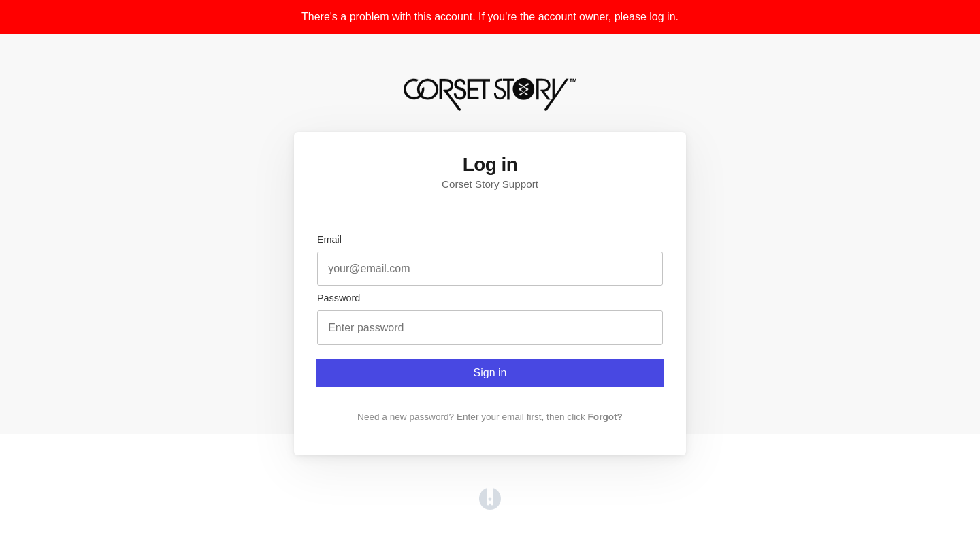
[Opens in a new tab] (490, 506)
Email (329, 240)
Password (339, 298)
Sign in (490, 373)
